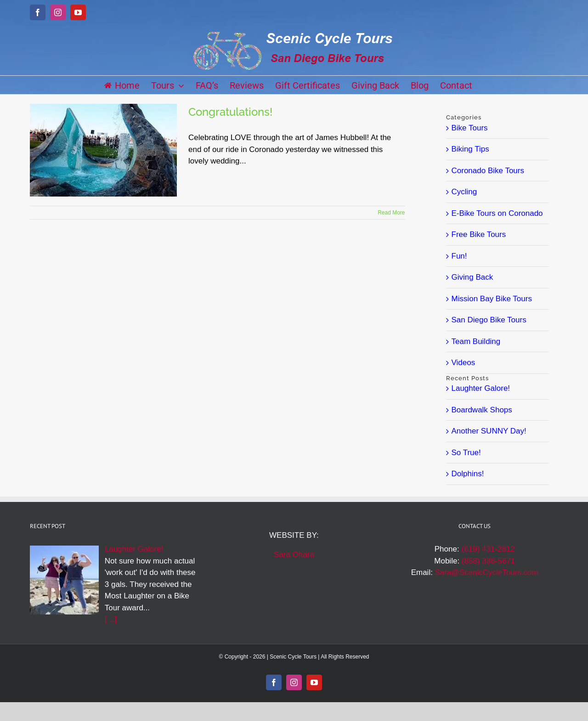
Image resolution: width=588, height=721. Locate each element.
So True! (466, 453)
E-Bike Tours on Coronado (497, 213)
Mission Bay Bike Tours (492, 299)
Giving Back (472, 277)
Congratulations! (230, 112)
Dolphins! (468, 474)
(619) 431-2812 (488, 549)
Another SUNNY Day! (489, 431)
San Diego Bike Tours (489, 320)
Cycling (464, 192)
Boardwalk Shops (482, 410)
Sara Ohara (294, 555)
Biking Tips (470, 149)
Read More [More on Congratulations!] (391, 213)
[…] (111, 619)
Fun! (459, 256)
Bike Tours (470, 128)
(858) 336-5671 (488, 561)
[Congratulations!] (103, 150)
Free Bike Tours (479, 234)
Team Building (476, 341)
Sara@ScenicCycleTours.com (487, 572)
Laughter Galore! (481, 388)
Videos (464, 363)
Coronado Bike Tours (488, 171)
